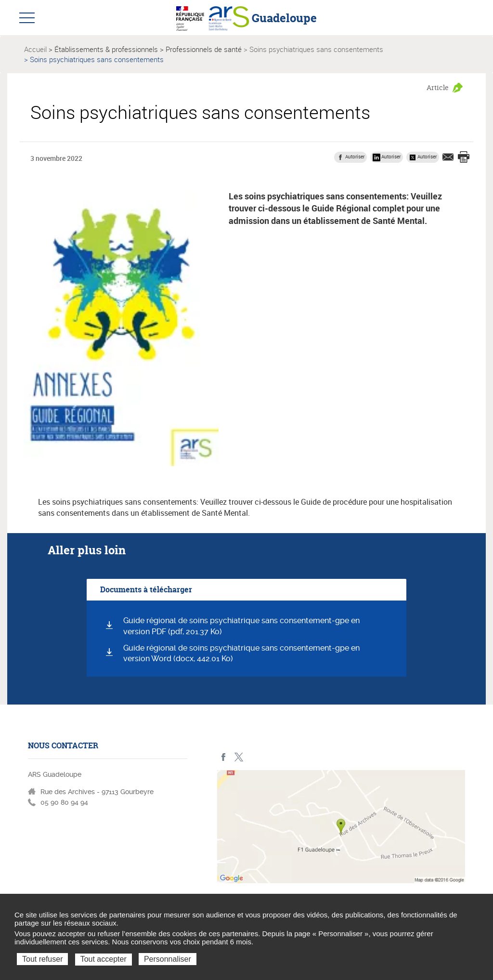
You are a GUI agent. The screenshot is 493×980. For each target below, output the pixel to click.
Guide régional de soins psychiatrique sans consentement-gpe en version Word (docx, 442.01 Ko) (241, 653)
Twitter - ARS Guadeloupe (239, 757)
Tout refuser (42, 959)
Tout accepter (104, 959)
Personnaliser (168, 959)
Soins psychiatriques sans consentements (316, 49)
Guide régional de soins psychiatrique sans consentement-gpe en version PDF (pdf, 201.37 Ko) (241, 626)
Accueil (35, 49)
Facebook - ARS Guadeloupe (224, 757)
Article (438, 87)
